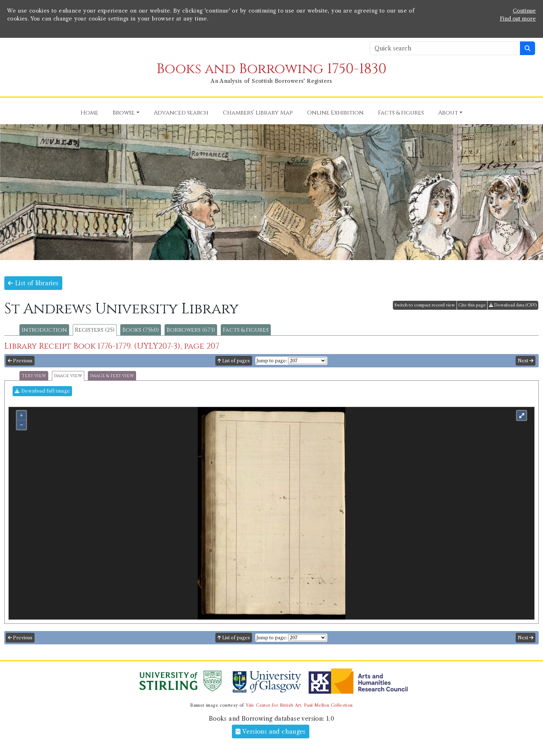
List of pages (234, 361)
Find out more (518, 19)
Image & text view (112, 376)
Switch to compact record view (425, 305)
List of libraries (33, 283)
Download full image (42, 391)
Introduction (44, 330)
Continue (524, 11)
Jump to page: (272, 361)
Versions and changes (271, 732)
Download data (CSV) (513, 305)
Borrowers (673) (191, 330)
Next (526, 361)
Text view (34, 376)
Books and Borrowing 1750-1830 (271, 69)
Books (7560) (141, 330)
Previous (20, 361)
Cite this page (472, 305)
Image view (68, 376)
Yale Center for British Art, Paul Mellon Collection (299, 705)
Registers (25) (95, 330)
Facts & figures (246, 330)
